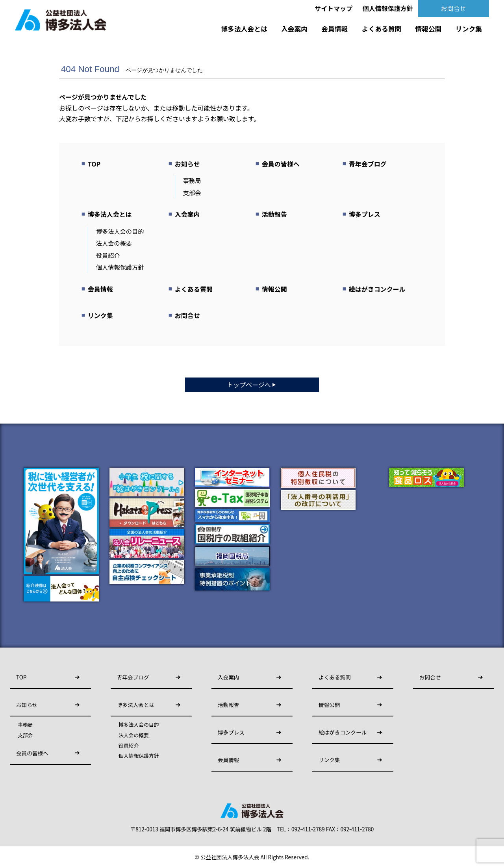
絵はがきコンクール (377, 289)
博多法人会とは (244, 29)
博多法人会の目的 (120, 231)
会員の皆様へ (281, 164)
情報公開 (429, 29)
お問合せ (454, 8)
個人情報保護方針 (388, 8)
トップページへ (252, 385)
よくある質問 (382, 29)
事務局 (192, 180)
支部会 (192, 192)
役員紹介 (108, 255)
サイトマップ (334, 8)
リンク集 (469, 29)
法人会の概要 (114, 243)
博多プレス (365, 214)
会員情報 (334, 29)
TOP (94, 164)
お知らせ (187, 164)
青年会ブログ (368, 164)
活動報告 (274, 214)
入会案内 (294, 29)
